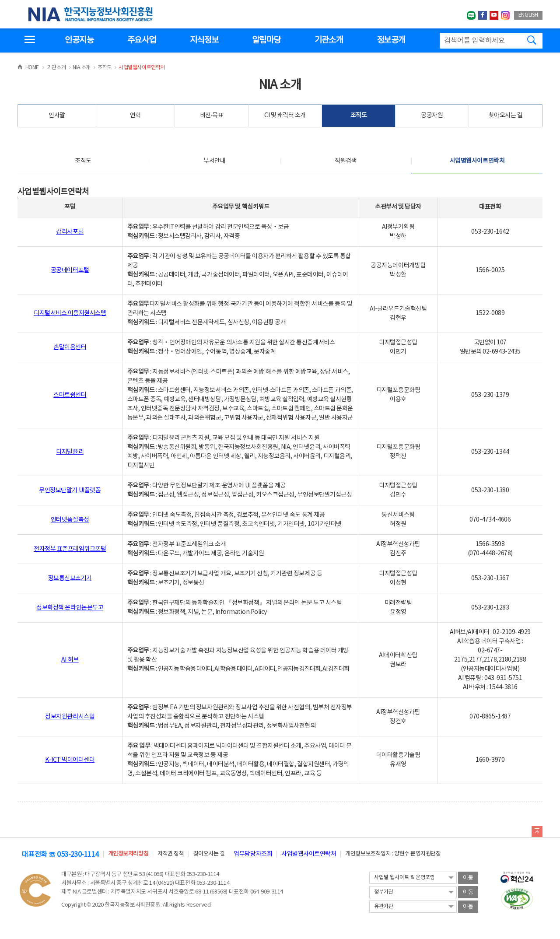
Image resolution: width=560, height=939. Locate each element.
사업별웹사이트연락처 (477, 161)
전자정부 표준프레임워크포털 (70, 549)
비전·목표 (212, 116)
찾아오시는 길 (506, 116)
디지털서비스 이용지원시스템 (70, 313)
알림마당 (266, 40)
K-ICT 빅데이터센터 (70, 760)
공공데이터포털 (70, 270)
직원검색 (346, 161)
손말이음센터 (70, 347)
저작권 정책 (171, 854)
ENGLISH (528, 15)
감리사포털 (70, 232)
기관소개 (329, 40)
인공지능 (79, 40)
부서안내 (214, 161)
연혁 (135, 116)
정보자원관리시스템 (70, 717)
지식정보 (204, 40)
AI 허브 (70, 660)
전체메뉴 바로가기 (0, 0)
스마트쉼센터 (70, 395)
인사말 (57, 116)
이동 (468, 878)
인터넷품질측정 (70, 520)
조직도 (359, 116)
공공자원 (432, 116)
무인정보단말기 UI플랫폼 (70, 491)
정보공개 (391, 40)
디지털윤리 (70, 452)
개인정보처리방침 (128, 854)
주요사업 (142, 40)
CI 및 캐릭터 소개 (285, 116)
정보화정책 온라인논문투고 (70, 608)
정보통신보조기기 (70, 578)
